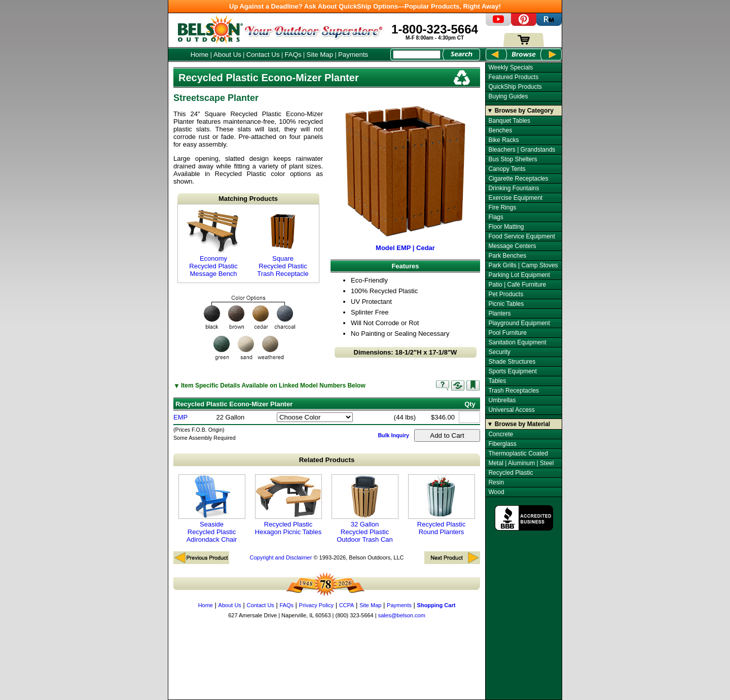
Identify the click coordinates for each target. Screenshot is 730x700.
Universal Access (511, 410)
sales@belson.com (402, 615)
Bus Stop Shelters (513, 159)
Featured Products (513, 77)
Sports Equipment (512, 371)
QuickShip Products (515, 87)
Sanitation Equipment (517, 342)
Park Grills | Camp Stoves (523, 265)
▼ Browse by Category (520, 111)
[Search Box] (417, 55)
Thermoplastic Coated (518, 453)
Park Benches (507, 256)
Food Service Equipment (521, 236)
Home (200, 55)
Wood (496, 492)
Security (499, 352)
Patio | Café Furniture (517, 285)
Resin (496, 482)
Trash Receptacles (514, 391)
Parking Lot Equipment (519, 275)
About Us (227, 55)
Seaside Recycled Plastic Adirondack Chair (212, 509)
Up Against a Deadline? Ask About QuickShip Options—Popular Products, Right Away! (365, 6)
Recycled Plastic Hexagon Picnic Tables (288, 505)
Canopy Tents (507, 169)
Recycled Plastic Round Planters (442, 505)
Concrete (501, 434)
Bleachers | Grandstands (522, 150)
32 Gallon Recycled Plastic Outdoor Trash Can (365, 509)
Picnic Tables (506, 304)
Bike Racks (503, 140)
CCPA (347, 605)
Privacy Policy (316, 605)
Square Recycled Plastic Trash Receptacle (283, 243)
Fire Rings (502, 207)
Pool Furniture (507, 333)
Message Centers (512, 246)
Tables (497, 381)
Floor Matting (506, 227)
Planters (499, 313)
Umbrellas (502, 400)
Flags (496, 217)
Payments (353, 55)
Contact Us (263, 55)
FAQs (293, 55)
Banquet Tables (509, 121)
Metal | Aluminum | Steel (521, 463)
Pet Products (506, 294)
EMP (180, 417)
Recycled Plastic (510, 473)
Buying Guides (508, 96)
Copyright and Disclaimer (281, 557)
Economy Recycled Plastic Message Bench (213, 243)
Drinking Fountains (514, 188)
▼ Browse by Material (519, 424)
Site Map (320, 55)
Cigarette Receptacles (518, 179)
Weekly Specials (510, 67)
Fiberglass (502, 444)
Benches (500, 130)
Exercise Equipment (515, 198)
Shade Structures (512, 362)
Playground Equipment (519, 323)
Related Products (327, 460)
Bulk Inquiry (393, 435)
